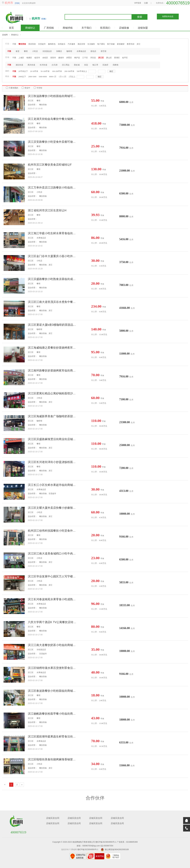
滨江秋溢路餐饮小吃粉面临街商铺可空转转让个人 (53, 96)
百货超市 (42, 44)
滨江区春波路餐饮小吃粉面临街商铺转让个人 (53, 691)
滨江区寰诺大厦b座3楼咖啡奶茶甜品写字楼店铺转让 (53, 325)
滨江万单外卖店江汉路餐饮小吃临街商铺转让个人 (53, 188)
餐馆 (26, 51)
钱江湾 (95, 65)
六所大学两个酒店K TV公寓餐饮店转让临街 (53, 622)
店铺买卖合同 (53, 818)
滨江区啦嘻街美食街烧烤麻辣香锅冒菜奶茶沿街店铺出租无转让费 (53, 759)
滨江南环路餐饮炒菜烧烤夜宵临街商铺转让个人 (53, 371)
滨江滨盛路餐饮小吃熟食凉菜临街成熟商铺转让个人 (53, 279)
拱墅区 (69, 58)
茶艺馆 (104, 51)
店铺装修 (124, 28)
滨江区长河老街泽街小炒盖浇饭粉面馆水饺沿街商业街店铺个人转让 (53, 462)
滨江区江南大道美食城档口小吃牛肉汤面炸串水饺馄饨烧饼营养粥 (53, 554)
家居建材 (121, 44)
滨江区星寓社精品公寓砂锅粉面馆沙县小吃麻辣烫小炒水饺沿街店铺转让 (53, 393)
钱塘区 (29, 58)
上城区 (21, 58)
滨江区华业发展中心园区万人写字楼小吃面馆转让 (53, 576)
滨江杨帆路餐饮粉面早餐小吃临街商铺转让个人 (53, 714)
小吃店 (35, 51)
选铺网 (5, 35)
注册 (146, 3)
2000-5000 (32, 77)
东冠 (86, 65)
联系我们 (105, 28)
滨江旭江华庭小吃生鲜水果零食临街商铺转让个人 (53, 233)
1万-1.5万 (63, 77)
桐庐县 (77, 58)
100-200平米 (57, 71)
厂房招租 (49, 28)
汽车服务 (71, 44)
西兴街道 (31, 65)
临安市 (37, 58)
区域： (8, 57)
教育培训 (131, 44)
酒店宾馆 (81, 44)
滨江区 (101, 58)
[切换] (17, 3)
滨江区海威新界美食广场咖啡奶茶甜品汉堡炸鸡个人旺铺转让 (53, 416)
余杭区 (45, 58)
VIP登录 (138, 3)
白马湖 (55, 65)
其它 (139, 44)
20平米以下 (23, 71)
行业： (8, 44)
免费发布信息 (168, 16)
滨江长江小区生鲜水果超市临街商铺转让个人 (53, 485)
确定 (111, 71)
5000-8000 (43, 77)
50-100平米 (45, 71)
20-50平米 (34, 71)
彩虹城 (77, 65)
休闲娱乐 (62, 44)
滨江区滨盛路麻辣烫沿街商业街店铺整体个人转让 (53, 439)
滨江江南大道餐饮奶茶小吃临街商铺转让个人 (53, 645)
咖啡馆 (69, 51)
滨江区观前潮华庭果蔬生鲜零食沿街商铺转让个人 (53, 737)
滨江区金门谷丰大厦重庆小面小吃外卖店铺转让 (53, 256)
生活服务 (91, 44)
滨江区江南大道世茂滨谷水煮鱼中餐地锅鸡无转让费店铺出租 (53, 302)
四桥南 (116, 65)
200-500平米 (69, 71)
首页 (11, 28)
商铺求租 (68, 28)
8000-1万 (53, 77)
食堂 (18, 51)
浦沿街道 (19, 65)
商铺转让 (30, 28)
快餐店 (59, 51)
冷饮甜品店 (47, 51)
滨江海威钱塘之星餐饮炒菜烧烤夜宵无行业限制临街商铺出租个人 (53, 348)
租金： (8, 76)
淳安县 (93, 58)
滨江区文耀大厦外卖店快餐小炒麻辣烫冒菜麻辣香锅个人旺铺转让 (53, 508)
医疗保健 (111, 44)
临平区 (125, 58)
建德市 (61, 58)
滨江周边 (66, 65)
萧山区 (109, 58)
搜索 (140, 17)
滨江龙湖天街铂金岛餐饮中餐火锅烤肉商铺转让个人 (53, 119)
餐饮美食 (22, 44)
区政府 (105, 65)
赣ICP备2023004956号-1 (106, 842)
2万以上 (72, 77)
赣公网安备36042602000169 (117, 850)
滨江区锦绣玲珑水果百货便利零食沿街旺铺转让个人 (53, 668)
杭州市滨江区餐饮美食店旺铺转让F (50, 165)
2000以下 (22, 77)
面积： (8, 71)
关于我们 (86, 28)
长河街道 (43, 65)
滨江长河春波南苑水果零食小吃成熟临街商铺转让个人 (53, 599)
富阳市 (53, 58)
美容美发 (32, 44)
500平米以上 (82, 71)
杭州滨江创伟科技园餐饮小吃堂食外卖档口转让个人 (53, 531)
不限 (14, 44)
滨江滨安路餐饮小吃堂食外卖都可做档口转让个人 (53, 142)
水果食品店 (81, 51)
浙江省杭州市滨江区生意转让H (47, 210)
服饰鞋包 (52, 44)
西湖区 (117, 58)
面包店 (93, 51)
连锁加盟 (143, 28)
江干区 (85, 58)
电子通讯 (101, 44)
